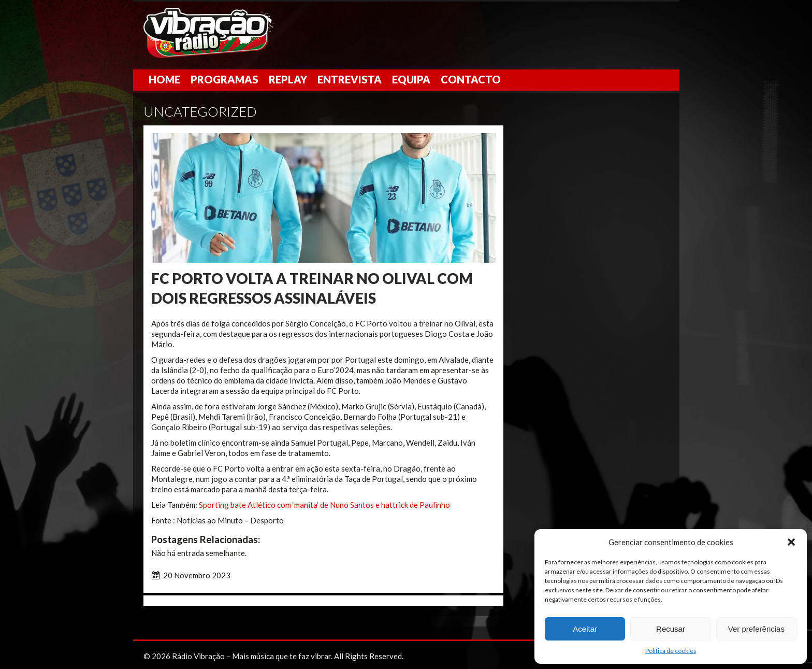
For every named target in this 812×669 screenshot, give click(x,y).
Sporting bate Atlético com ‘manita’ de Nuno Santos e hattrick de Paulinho (324, 505)
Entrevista (350, 79)
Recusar (671, 629)
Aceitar (585, 629)
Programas (224, 79)
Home (164, 79)
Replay (288, 79)
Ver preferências (756, 629)
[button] (791, 542)
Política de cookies (671, 651)
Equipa (411, 79)
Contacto (471, 79)
